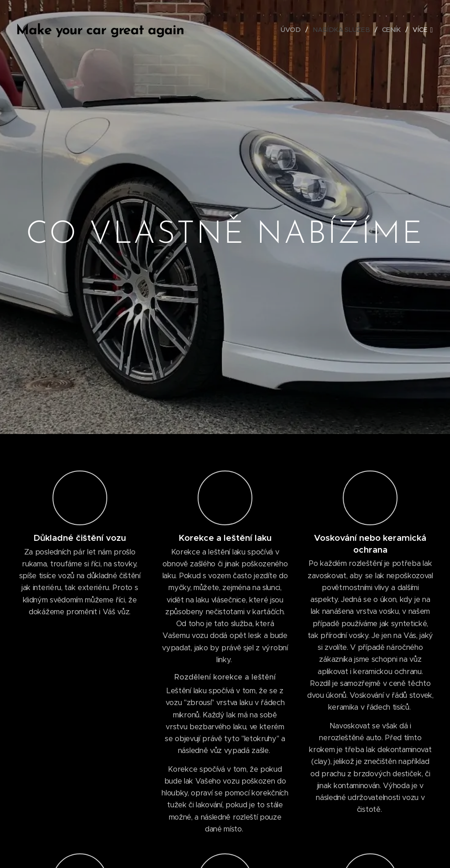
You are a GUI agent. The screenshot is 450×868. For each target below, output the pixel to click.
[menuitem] (296, 30)
